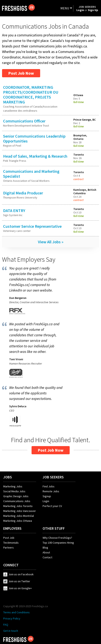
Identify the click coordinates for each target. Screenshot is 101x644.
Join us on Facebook (18, 574)
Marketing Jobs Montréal (19, 516)
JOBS (8, 477)
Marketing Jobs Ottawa (18, 521)
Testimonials (11, 543)
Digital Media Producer (23, 193)
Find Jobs (49, 486)
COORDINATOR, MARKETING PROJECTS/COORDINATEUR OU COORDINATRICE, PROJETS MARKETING (31, 95)
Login (46, 501)
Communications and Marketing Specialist (31, 174)
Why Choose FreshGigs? (57, 538)
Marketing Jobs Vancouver (20, 511)
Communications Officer (24, 121)
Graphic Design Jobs (16, 496)
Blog (45, 548)
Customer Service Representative (32, 226)
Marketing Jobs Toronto (18, 506)
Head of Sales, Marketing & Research (35, 156)
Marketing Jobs (13, 486)
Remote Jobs (51, 491)
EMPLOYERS (12, 528)
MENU (65, 8)
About (46, 552)
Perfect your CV (52, 506)
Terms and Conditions (16, 612)
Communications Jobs (17, 501)
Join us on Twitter (17, 581)
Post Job (9, 538)
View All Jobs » (51, 242)
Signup (47, 496)
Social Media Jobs (14, 491)
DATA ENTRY (14, 210)
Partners (9, 548)
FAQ (6, 625)
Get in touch (11, 631)
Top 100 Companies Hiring (58, 543)
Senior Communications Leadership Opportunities (34, 139)
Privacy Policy (12, 618)
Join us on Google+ (18, 588)
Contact (47, 557)
